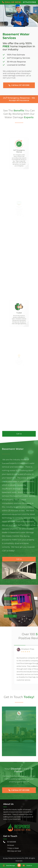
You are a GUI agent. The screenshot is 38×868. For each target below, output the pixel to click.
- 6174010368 (19, 2)
